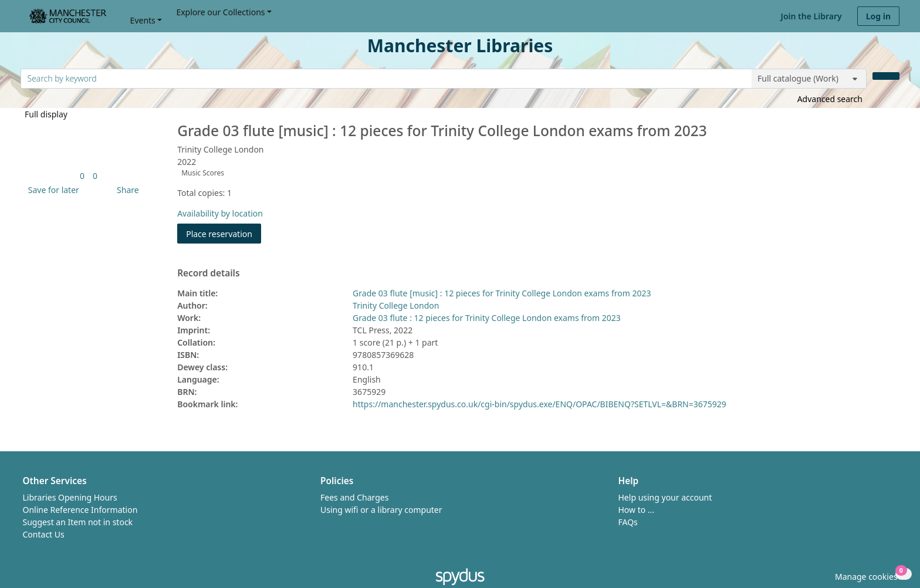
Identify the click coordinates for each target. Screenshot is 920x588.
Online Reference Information (80, 510)
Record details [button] (208, 273)
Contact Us (44, 534)
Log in (878, 16)
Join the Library (811, 16)
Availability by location (220, 213)
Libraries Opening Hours (70, 497)
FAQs (628, 522)
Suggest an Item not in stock (78, 522)
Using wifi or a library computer (381, 510)
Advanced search (830, 99)
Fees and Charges (354, 497)
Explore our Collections (220, 12)
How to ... (637, 510)
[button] (52, 190)
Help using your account (665, 497)
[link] (82, 176)
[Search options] (809, 79)
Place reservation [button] (224, 233)
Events (143, 20)
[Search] (886, 76)
